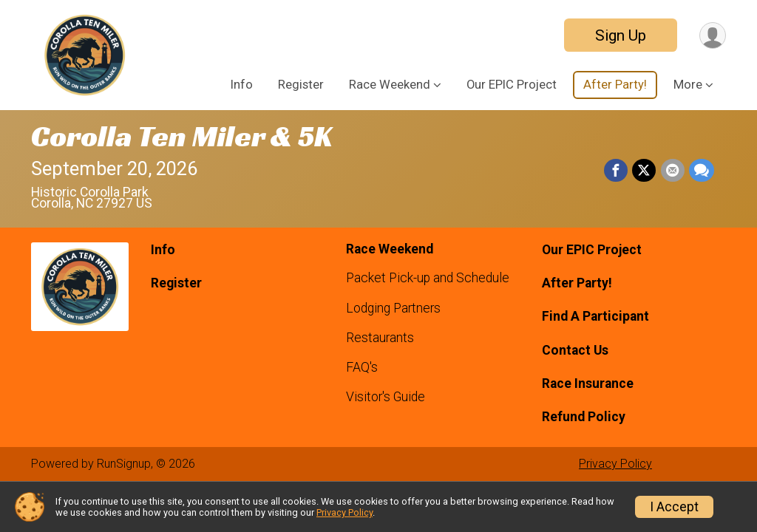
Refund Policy (584, 417)
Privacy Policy (615, 464)
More (688, 85)
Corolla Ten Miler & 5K (181, 136)
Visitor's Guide (386, 397)
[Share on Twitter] (645, 171)
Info (242, 85)
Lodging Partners (393, 308)
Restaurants (380, 338)
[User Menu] (712, 35)
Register (301, 85)
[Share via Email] (673, 171)
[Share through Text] (702, 171)
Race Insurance (588, 383)
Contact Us (575, 350)
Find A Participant (595, 316)
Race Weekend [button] (390, 85)
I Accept (674, 507)
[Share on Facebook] (617, 171)
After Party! (615, 85)
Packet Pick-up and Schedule (428, 278)
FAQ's (362, 367)
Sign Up (620, 35)
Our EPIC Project (512, 85)
